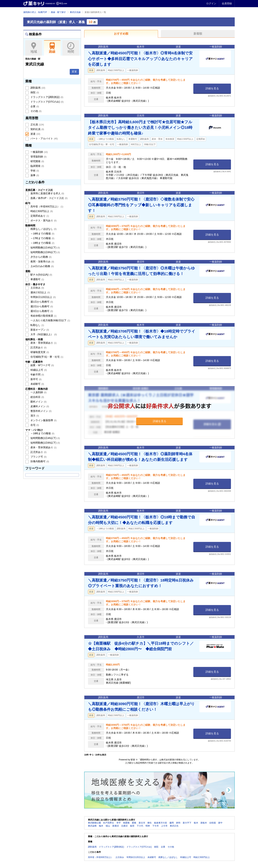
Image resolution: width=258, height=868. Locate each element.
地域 (34, 48)
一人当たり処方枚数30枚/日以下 (50, 320)
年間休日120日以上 (43, 297)
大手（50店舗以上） (43, 334)
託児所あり (38, 347)
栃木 (196, 823)
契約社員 (37, 129)
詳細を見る (212, 88)
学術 (34, 171)
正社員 (37, 124)
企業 (34, 106)
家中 (220, 823)
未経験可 (37, 384)
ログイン (211, 3)
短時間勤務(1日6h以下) (45, 252)
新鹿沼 (116, 826)
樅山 (108, 826)
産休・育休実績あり (43, 343)
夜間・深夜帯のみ (42, 262)
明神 (148, 826)
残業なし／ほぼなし (43, 229)
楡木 (101, 826)
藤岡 (172, 823)
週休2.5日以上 (40, 292)
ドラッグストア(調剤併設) (46, 97)
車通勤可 (37, 279)
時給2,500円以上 (41, 211)
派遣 (35, 134)
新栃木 (204, 823)
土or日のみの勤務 (42, 266)
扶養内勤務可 (39, 461)
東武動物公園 (94, 823)
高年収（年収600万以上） (46, 206)
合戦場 (212, 823)
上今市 (164, 826)
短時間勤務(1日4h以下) (45, 248)
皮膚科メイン (39, 406)
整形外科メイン (41, 411)
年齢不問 (37, 375)
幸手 (119, 823)
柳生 (150, 823)
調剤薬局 (37, 88)
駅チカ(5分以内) (41, 275)
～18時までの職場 (42, 243)
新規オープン (39, 330)
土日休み (37, 288)
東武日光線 (75, 12)
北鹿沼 (124, 826)
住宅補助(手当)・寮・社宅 (46, 357)
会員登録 (227, 3)
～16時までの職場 (42, 234)
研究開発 (37, 161)
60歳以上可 (38, 370)
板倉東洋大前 (161, 823)
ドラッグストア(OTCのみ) (47, 102)
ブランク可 (38, 457)
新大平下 (187, 823)
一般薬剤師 (39, 152)
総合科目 (37, 397)
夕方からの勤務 (41, 257)
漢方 (34, 416)
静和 (178, 823)
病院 (34, 92)
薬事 (34, 175)
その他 (36, 111)
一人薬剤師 (38, 392)
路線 (52, 48)
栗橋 (134, 823)
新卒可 (36, 379)
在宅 (34, 425)
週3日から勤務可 (41, 311)
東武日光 (174, 826)
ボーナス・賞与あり (43, 220)
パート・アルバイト (44, 138)
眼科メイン (38, 402)
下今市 (156, 826)
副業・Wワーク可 (42, 365)
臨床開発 (37, 166)
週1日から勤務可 (41, 302)
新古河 (142, 823)
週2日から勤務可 (41, 306)
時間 (71, 48)
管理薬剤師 (38, 157)
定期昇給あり (39, 216)
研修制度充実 (39, 352)
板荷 (132, 826)
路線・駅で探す (58, 12)
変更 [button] (74, 72)
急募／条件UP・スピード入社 (49, 198)
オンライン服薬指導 (43, 420)
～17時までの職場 (42, 238)
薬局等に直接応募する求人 (47, 193)
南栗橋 (126, 823)
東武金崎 (92, 826)
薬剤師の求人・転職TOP (35, 12)
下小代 (140, 826)
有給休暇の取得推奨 (43, 316)
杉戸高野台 (109, 823)
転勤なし (37, 325)
